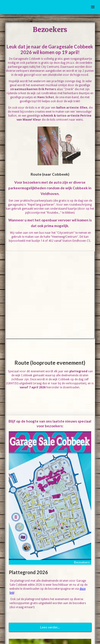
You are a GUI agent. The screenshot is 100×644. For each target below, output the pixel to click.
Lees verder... (50, 627)
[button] (93, 7)
